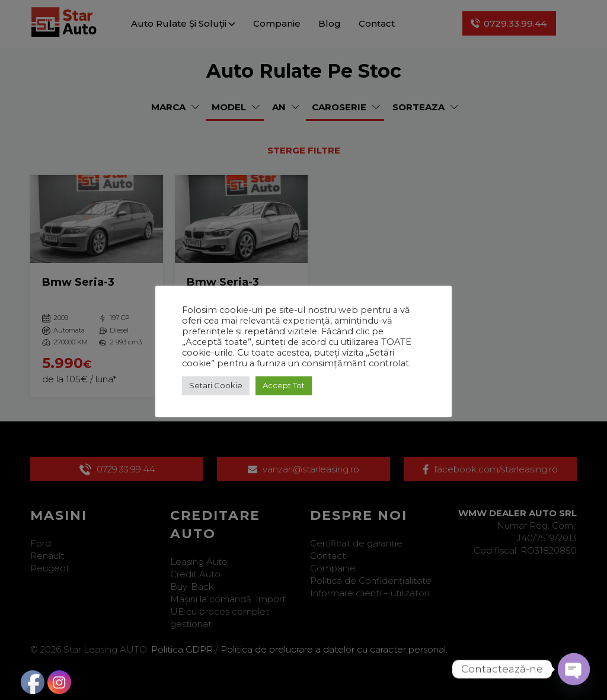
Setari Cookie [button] (216, 385)
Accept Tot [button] (284, 385)
